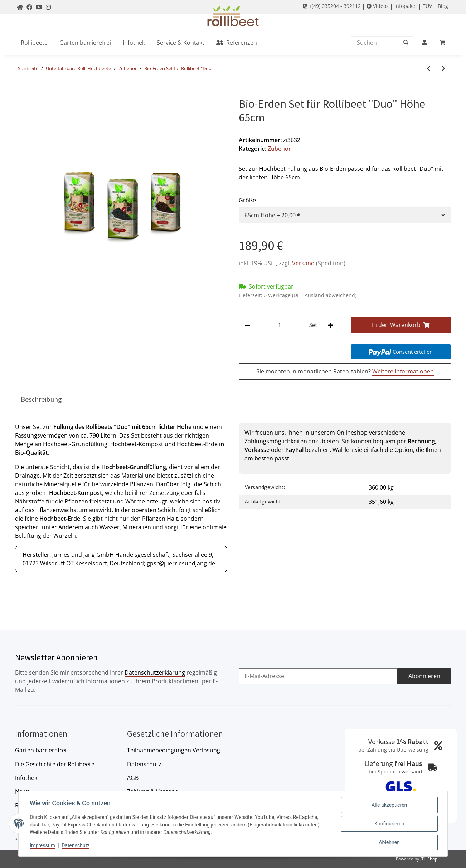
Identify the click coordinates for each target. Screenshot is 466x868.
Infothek (26, 778)
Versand (304, 263)
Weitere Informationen (403, 371)
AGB (133, 778)
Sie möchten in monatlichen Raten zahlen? (345, 372)
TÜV (427, 6)
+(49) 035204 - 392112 (332, 6)
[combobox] (345, 215)
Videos (378, 6)
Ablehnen (389, 843)
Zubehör (279, 149)
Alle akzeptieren (389, 805)
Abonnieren (424, 676)
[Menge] (280, 325)
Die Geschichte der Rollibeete (55, 764)
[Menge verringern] (247, 325)
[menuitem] (34, 43)
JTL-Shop (429, 859)
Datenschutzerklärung (155, 672)
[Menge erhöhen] (331, 325)
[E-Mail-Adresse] (318, 676)
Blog (443, 6)
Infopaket (406, 6)
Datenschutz (144, 764)
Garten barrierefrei (41, 750)
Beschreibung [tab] (41, 399)
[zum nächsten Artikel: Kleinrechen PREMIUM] (443, 69)
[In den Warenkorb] (21, 93)
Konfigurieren (389, 824)
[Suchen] (380, 43)
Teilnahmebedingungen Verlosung (174, 750)
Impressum (43, 846)
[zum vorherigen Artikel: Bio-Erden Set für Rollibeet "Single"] (428, 69)
